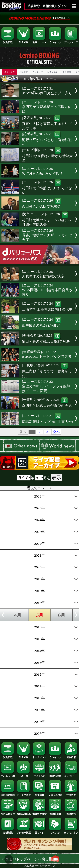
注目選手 (71, 794)
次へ (56, 432)
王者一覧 (24, 775)
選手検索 (71, 756)
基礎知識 (8, 832)
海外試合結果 (24, 813)
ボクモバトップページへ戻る (30, 859)
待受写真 (39, 794)
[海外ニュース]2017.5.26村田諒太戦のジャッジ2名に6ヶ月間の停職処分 (47, 219)
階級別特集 (55, 775)
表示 (56, 478)
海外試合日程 (8, 813)
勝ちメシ (39, 832)
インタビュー (71, 775)
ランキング (55, 41)
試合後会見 (53, 72)
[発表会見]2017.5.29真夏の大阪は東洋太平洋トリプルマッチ (47, 123)
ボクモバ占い (71, 832)
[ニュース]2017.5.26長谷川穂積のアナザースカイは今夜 (47, 235)
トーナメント (39, 756)
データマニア (71, 41)
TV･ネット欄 (8, 775)
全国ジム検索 (55, 794)
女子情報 (67, 72)
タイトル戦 (39, 775)
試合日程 (8, 41)
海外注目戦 (55, 813)
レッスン (55, 832)
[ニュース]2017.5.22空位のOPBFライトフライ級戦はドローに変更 (46, 386)
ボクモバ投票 (24, 832)
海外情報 (71, 813)
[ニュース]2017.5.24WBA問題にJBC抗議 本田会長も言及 (47, 290)
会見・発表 (10, 72)
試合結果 (24, 41)
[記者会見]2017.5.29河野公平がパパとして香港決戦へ (47, 139)
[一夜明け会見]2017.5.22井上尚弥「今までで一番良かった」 (47, 371)
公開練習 (24, 72)
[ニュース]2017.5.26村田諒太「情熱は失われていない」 (47, 187)
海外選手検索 (39, 813)
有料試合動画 (8, 794)
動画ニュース (39, 41)
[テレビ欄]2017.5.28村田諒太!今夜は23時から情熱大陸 (47, 155)
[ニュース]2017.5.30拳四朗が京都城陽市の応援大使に (47, 107)
